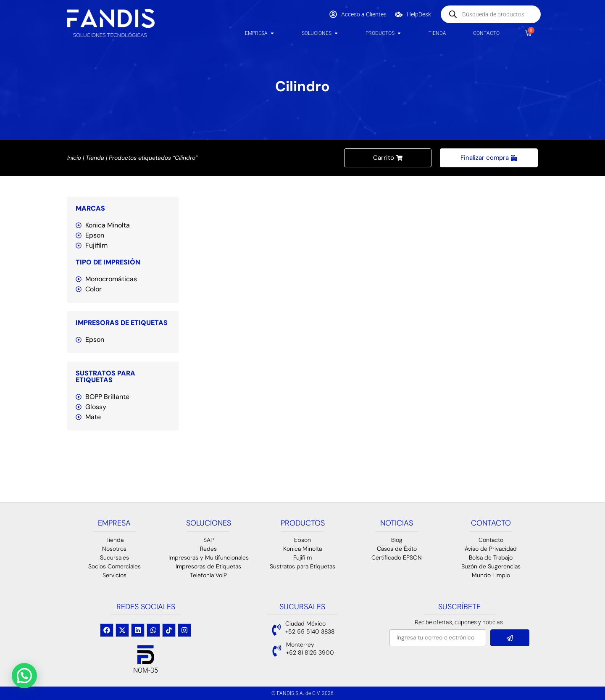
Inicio (74, 158)
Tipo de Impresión (108, 262)
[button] (24, 676)
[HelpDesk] (399, 14)
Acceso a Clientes (364, 14)
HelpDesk (419, 14)
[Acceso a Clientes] (333, 14)
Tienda (95, 158)
